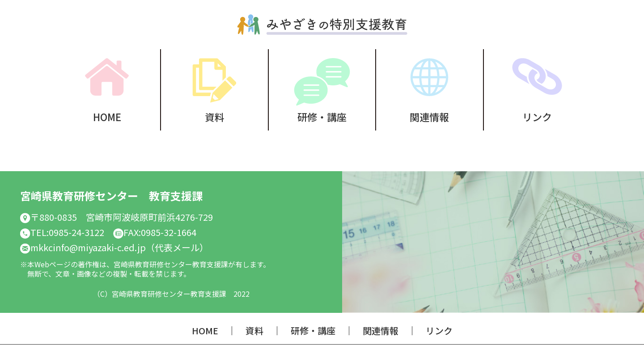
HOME (107, 116)
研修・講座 (322, 116)
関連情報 (429, 116)
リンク (537, 116)
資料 (215, 116)
